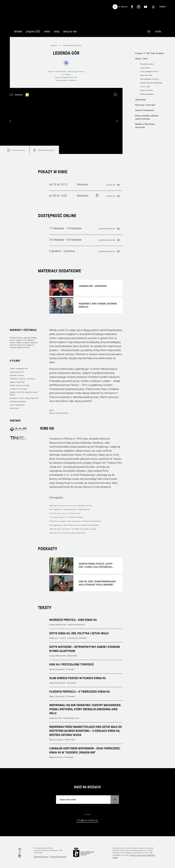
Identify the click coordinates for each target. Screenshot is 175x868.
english (163, 7)
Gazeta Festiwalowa (145, 110)
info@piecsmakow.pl (87, 820)
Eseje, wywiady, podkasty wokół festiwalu (147, 117)
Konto (158, 31)
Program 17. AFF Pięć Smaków (150, 53)
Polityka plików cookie (58, 857)
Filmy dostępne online (149, 72)
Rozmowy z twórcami (145, 105)
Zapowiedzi (141, 100)
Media (47, 33)
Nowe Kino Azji (146, 75)
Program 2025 (33, 33)
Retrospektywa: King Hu (150, 79)
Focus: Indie (145, 87)
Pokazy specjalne (147, 94)
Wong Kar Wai (70, 33)
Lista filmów (145, 68)
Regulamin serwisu (41, 857)
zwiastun (19, 95)
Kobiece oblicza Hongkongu (151, 83)
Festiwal (18, 33)
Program (54, 45)
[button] (117, 121)
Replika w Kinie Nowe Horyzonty (145, 126)
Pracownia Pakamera (50, 850)
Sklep (57, 33)
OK (115, 799)
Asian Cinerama (147, 90)
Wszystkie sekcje (147, 64)
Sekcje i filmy (141, 59)
